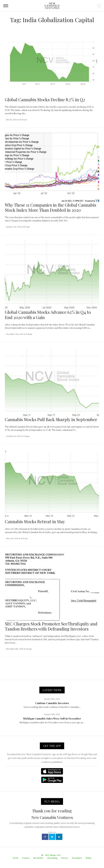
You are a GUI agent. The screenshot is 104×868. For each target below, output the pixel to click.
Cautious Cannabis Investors (52, 703)
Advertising (52, 858)
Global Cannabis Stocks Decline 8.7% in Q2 (45, 100)
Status (89, 858)
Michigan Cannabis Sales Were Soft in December (52, 718)
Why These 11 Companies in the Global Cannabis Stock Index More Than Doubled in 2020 (51, 207)
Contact (26, 858)
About (16, 858)
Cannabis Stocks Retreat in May (35, 521)
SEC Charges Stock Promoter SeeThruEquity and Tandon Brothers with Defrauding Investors (51, 626)
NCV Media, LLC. (53, 855)
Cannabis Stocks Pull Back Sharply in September (51, 419)
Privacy (65, 858)
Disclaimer (77, 858)
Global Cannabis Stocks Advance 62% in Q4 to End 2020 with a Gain (48, 315)
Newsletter (38, 858)
